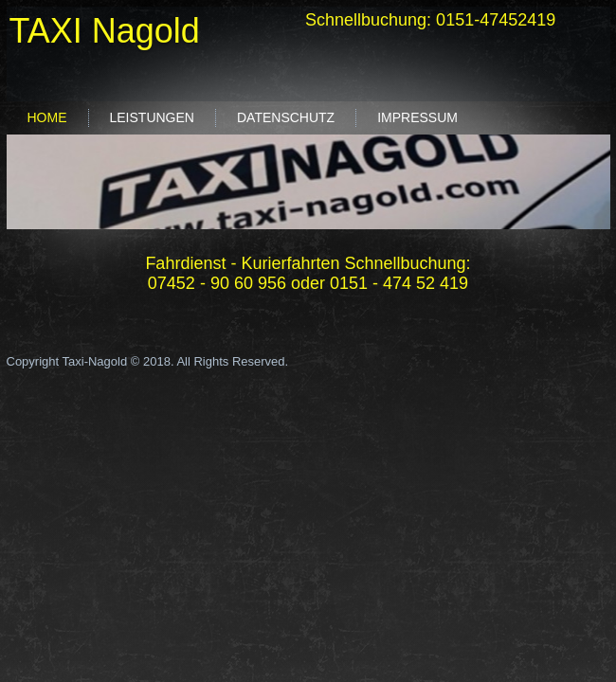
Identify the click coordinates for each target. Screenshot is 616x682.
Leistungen (152, 117)
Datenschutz (286, 117)
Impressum (417, 117)
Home (47, 117)
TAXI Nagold (104, 31)
